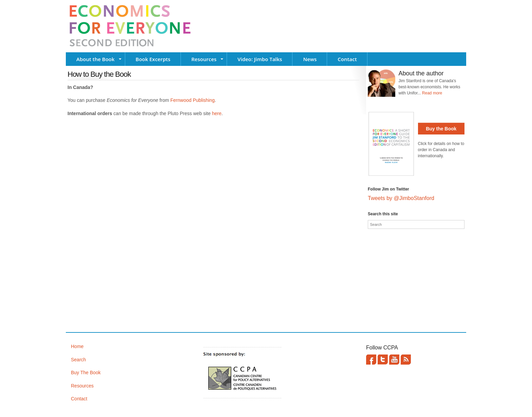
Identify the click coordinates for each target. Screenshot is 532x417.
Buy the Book (441, 129)
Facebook (371, 360)
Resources (204, 59)
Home (77, 346)
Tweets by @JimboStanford (401, 198)
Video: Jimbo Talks (260, 59)
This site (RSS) (406, 360)
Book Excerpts (153, 59)
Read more (432, 93)
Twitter (383, 360)
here (217, 113)
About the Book (96, 59)
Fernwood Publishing (193, 100)
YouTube (394, 360)
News (310, 59)
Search (78, 360)
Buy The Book (86, 373)
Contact (347, 59)
